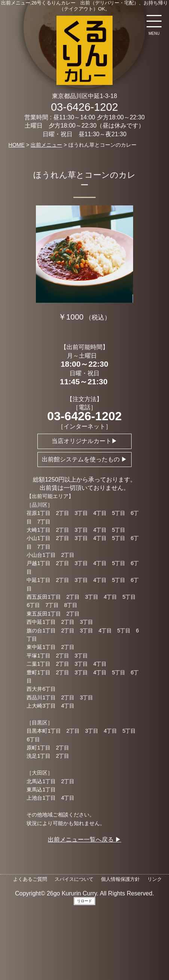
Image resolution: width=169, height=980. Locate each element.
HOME (17, 145)
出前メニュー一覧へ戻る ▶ (84, 839)
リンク (155, 879)
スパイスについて (74, 879)
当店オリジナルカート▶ (84, 441)
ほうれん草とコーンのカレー (84, 180)
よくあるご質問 (30, 879)
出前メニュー (46, 145)
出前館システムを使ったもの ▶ (84, 459)
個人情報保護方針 (120, 879)
